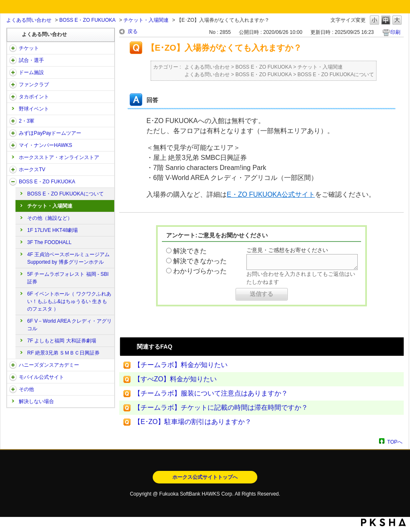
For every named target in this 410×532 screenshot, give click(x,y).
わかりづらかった (200, 271)
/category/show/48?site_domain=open (13, 377)
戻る (133, 31)
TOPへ (395, 442)
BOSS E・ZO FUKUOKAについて (65, 194)
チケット (29, 48)
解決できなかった (200, 261)
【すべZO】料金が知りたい (175, 379)
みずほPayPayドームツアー (50, 133)
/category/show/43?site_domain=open (13, 121)
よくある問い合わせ (29, 20)
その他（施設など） (50, 218)
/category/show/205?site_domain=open (13, 170)
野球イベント (34, 109)
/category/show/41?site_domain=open (13, 97)
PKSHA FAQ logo (383, 522)
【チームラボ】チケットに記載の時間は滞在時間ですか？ (221, 407)
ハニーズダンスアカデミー (49, 365)
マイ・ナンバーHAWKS (46, 145)
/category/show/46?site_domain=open (13, 145)
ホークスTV (32, 170)
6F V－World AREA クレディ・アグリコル (69, 325)
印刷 (395, 32)
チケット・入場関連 (146, 20)
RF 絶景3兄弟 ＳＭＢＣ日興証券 (63, 353)
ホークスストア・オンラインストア (59, 157)
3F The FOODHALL (49, 242)
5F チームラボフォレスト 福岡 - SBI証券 (68, 278)
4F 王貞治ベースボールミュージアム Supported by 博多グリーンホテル (68, 258)
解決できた (190, 251)
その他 (26, 389)
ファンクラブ (34, 85)
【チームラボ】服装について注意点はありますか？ (211, 393)
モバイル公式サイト (41, 377)
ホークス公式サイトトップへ (205, 477)
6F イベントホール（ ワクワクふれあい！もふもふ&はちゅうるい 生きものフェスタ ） (69, 301)
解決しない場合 (36, 401)
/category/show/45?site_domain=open (13, 133)
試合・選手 (31, 60)
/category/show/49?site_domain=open (13, 389)
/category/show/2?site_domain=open (13, 48)
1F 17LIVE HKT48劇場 (53, 230)
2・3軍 (27, 121)
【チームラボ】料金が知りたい (181, 365)
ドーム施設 (31, 72)
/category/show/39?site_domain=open (13, 72)
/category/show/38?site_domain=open (13, 60)
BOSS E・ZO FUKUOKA (88, 20)
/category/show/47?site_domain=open (13, 365)
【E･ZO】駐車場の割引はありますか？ (193, 422)
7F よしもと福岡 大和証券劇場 (62, 341)
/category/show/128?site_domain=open (13, 182)
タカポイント (34, 97)
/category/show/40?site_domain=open (13, 85)
